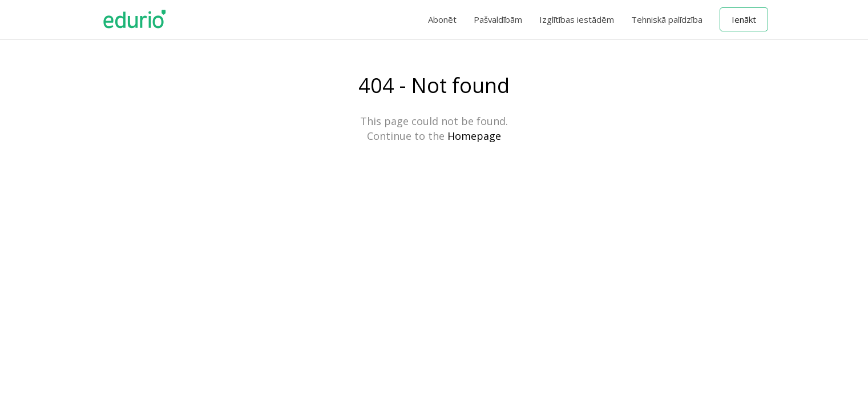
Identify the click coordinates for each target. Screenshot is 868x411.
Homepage (474, 136)
